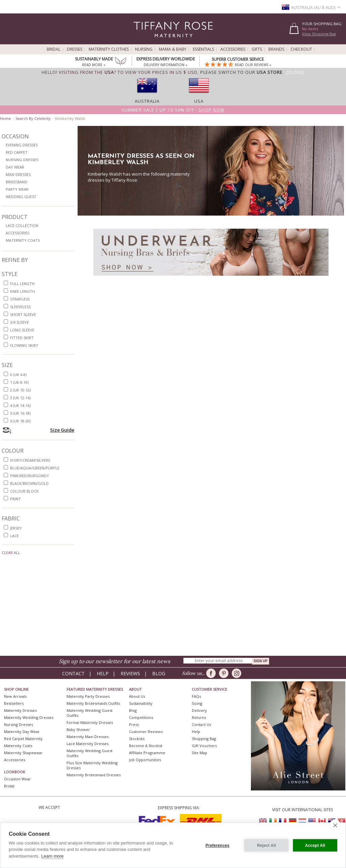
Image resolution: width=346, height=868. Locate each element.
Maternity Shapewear (23, 753)
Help (103, 673)
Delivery (199, 710)
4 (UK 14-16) (20, 405)
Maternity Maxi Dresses (88, 737)
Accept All (315, 845)
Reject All (266, 845)
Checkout (301, 49)
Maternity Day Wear (22, 732)
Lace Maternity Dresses (88, 744)
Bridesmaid (17, 182)
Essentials (203, 49)
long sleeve (22, 330)
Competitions (141, 717)
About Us (137, 696)
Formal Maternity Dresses (90, 722)
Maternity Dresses (20, 710)
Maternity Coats (23, 240)
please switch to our (241, 72)
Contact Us (201, 724)
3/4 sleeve (19, 322)
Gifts (257, 49)
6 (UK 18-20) (20, 421)
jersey (16, 528)
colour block (24, 491)
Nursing (144, 49)
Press (134, 724)
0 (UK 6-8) (18, 375)
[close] (335, 825)
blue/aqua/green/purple (35, 468)
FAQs (196, 696)
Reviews (130, 673)
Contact (73, 673)
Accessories (233, 49)
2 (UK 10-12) (20, 390)
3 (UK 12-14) (20, 398)
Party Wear (17, 189)
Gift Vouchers (204, 746)
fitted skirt (22, 338)
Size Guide (62, 430)
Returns (199, 717)
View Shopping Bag (319, 34)
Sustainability (141, 703)
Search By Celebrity (33, 118)
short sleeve (23, 314)
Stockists (137, 739)
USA (199, 101)
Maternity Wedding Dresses (29, 717)
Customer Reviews (146, 732)
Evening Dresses (22, 145)
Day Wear (15, 167)
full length (22, 284)
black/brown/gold (29, 483)
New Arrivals (15, 696)
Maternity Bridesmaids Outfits (93, 703)
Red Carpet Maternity (23, 739)
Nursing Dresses (22, 160)
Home (6, 118)
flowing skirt (24, 345)
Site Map (200, 753)
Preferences (217, 845)
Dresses (75, 49)
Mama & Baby (173, 49)
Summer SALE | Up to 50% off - (173, 110)
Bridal (54, 49)
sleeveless (20, 307)
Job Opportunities (145, 760)
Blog (159, 673)
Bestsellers (14, 703)
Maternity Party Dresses (88, 696)
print (15, 499)
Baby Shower (78, 729)
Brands (276, 49)
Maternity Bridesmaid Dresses (94, 775)
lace (14, 536)
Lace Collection (22, 225)
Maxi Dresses (18, 174)
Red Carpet (17, 152)
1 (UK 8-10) (19, 382)
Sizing (197, 703)
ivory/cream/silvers (30, 460)
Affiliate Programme (147, 753)
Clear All (11, 553)
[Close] (296, 72)
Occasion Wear (17, 779)
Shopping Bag (204, 739)
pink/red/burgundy (30, 476)
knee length (23, 291)
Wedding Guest (21, 197)
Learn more (52, 856)
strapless (20, 299)
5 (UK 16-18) (20, 413)
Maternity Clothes (109, 49)
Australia (147, 101)
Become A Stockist (146, 746)
